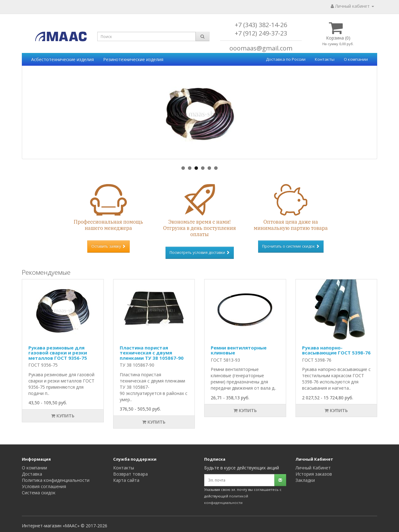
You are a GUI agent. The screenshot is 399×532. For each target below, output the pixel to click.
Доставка (32, 474)
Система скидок (39, 493)
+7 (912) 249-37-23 (261, 33)
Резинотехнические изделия (133, 59)
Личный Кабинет (313, 468)
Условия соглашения (44, 486)
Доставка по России (286, 59)
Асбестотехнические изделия (62, 59)
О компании (356, 59)
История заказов (314, 474)
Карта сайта (126, 480)
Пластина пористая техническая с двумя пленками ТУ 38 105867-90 (152, 353)
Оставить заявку (108, 246)
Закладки (305, 480)
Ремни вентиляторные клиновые (239, 350)
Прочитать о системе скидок (291, 246)
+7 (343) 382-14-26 (261, 25)
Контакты (325, 59)
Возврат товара (130, 474)
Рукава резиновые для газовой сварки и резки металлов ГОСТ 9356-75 (58, 353)
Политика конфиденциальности (56, 480)
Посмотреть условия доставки (200, 252)
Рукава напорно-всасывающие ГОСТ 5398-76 (336, 350)
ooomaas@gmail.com (261, 48)
